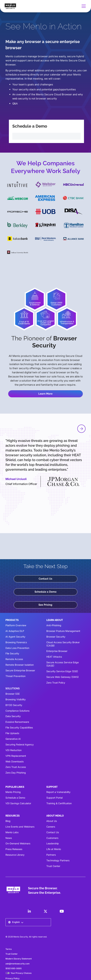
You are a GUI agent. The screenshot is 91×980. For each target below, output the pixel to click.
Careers (51, 827)
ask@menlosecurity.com (18, 964)
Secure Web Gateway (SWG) (63, 677)
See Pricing (45, 605)
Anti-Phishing (54, 625)
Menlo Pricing (13, 792)
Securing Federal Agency (20, 744)
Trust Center (53, 866)
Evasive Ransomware (17, 722)
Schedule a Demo (45, 592)
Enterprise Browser (57, 651)
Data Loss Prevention (17, 648)
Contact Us (45, 579)
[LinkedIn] (29, 911)
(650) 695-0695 (14, 968)
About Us (52, 821)
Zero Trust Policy (56, 683)
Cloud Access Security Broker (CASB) (63, 644)
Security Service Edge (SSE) (62, 671)
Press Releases (14, 849)
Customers (52, 838)
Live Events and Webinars (20, 827)
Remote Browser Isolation (20, 665)
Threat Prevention (15, 676)
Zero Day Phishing (16, 773)
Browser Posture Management (63, 631)
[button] (83, 6)
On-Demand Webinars (18, 843)
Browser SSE (13, 694)
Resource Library (15, 855)
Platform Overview (16, 625)
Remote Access (14, 659)
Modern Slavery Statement (19, 959)
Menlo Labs (12, 832)
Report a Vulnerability (58, 792)
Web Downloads (15, 761)
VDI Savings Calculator (18, 803)
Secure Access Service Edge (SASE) (63, 664)
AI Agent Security (15, 637)
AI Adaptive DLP (15, 631)
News (9, 838)
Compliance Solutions (17, 711)
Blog (8, 821)
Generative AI (13, 739)
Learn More (45, 394)
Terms (9, 949)
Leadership (53, 843)
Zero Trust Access (16, 767)
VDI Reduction (14, 750)
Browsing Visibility (16, 699)
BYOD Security (14, 705)
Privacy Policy (12, 978)
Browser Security (56, 637)
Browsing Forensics (16, 642)
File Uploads (12, 733)
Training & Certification (59, 803)
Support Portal (54, 798)
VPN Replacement (16, 756)
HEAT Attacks (54, 657)
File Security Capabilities (19, 727)
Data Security (13, 716)
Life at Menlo (54, 849)
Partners (51, 855)
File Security (12, 653)
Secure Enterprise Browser (20, 670)
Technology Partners (58, 860)
